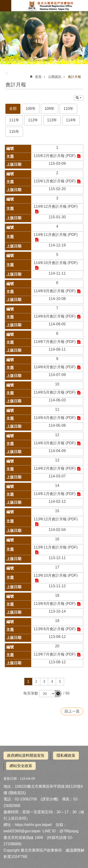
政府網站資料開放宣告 (26, 755)
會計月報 (74, 77)
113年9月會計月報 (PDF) (55, 604)
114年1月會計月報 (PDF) (55, 494)
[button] (58, 694)
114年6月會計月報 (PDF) (55, 367)
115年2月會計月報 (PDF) (55, 156)
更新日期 (10, 779)
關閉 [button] (79, 98)
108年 (31, 109)
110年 (68, 109)
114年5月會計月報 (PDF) (55, 392)
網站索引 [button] (6, 6)
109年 (50, 109)
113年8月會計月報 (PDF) (55, 629)
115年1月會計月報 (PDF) (55, 181)
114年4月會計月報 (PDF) (55, 418)
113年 (52, 120)
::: (2, 748)
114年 (71, 120)
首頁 (38, 77)
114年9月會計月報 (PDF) (55, 291)
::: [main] (6, 73)
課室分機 (50, 799)
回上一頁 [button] (72, 711)
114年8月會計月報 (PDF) (55, 316)
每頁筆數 (31, 693)
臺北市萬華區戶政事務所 (50, 6)
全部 (13, 109)
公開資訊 (55, 77)
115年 (14, 132)
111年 (14, 120)
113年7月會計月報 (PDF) (55, 654)
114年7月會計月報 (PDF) (55, 342)
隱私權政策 (66, 755)
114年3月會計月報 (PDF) (55, 443)
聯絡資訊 (17, 793)
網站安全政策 (21, 766)
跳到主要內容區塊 (2, 2)
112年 (33, 120)
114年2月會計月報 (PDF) (55, 468)
